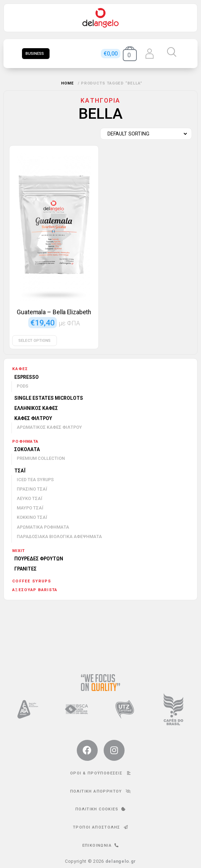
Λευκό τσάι (29, 498)
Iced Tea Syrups (35, 480)
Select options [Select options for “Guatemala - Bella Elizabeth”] (35, 341)
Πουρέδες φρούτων (39, 559)
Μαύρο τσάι (30, 508)
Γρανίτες (25, 569)
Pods (23, 386)
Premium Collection (41, 458)
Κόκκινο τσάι (32, 517)
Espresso (27, 377)
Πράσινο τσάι (32, 489)
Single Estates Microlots (49, 398)
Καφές (20, 369)
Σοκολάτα (27, 449)
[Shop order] (144, 134)
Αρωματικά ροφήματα (43, 527)
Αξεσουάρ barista (35, 590)
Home (68, 83)
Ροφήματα (25, 441)
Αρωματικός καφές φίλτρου (49, 427)
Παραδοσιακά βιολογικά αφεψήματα (59, 536)
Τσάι (20, 471)
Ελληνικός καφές (36, 408)
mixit (18, 551)
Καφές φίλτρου (33, 418)
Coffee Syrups (32, 581)
